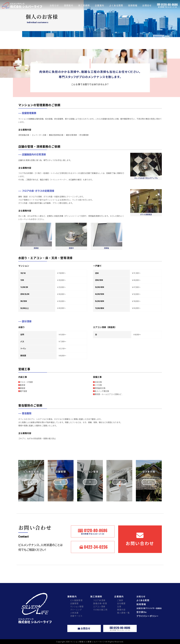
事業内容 (121, 610)
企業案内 (100, 5)
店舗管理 (74, 603)
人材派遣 (74, 613)
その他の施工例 (100, 610)
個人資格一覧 (123, 613)
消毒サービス (76, 616)
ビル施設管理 (76, 600)
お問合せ (147, 5)
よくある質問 (116, 5)
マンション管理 (77, 606)
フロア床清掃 (99, 600)
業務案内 (69, 5)
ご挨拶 (120, 600)
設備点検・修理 (100, 603)
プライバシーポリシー (148, 616)
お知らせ (54, 5)
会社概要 (121, 603)
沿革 (119, 606)
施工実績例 (84, 5)
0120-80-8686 (167, 5)
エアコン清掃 (99, 606)
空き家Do (142, 612)
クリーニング (76, 610)
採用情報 (133, 5)
